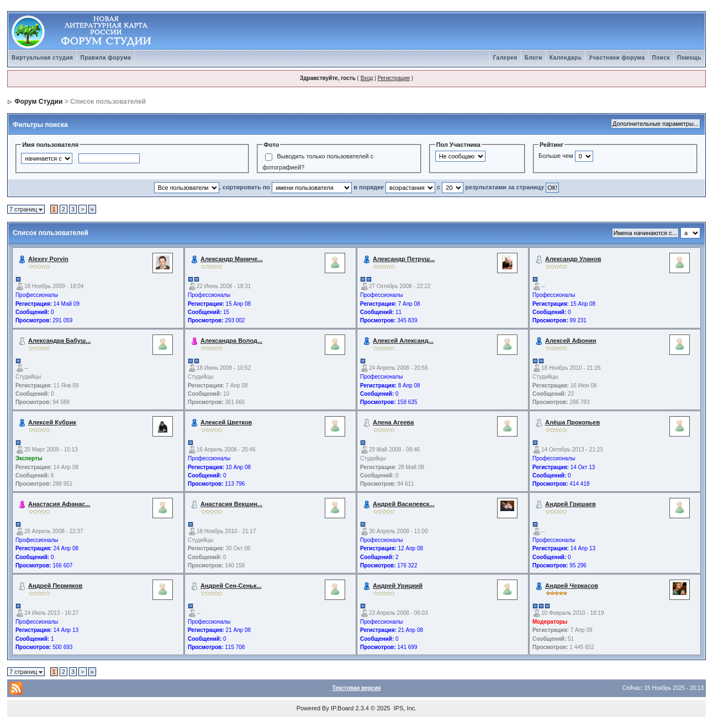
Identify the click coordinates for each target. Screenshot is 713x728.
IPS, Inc (405, 708)
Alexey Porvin (48, 259)
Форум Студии (38, 102)
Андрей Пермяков (55, 586)
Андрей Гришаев (571, 504)
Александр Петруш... (404, 259)
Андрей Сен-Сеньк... (231, 586)
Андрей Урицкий (398, 586)
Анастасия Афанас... (59, 504)
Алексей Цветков (226, 422)
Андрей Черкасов (572, 586)
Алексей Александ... (403, 341)
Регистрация (393, 78)
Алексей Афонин (571, 341)
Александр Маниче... (232, 259)
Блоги (534, 58)
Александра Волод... (231, 341)
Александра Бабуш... (59, 341)
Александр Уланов (573, 259)
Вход (367, 78)
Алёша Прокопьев (572, 422)
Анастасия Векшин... (231, 504)
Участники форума (617, 58)
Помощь (689, 58)
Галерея (505, 58)
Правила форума (105, 58)
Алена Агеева (393, 422)
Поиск (661, 58)
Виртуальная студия (43, 58)
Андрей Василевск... (403, 504)
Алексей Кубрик (52, 422)
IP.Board (342, 708)
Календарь (566, 58)
